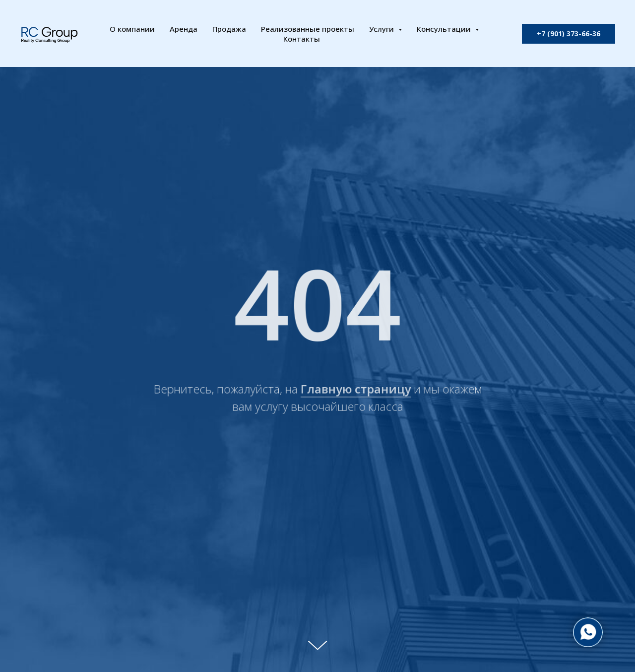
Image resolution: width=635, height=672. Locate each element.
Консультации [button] (445, 29)
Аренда (184, 29)
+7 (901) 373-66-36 (569, 34)
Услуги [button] (382, 29)
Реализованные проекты (308, 29)
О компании (132, 29)
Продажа (229, 29)
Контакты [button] (302, 39)
